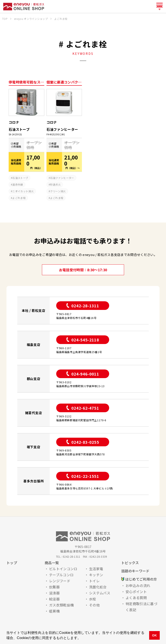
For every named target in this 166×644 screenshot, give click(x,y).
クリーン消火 (58, 191)
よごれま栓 (19, 198)
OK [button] (154, 635)
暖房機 (54, 611)
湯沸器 (54, 593)
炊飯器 (54, 587)
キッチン (96, 575)
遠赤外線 (18, 184)
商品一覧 (52, 563)
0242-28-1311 (83, 306)
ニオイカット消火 (23, 191)
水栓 (93, 599)
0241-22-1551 (83, 476)
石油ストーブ (20, 178)
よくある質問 (136, 598)
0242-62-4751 (83, 408)
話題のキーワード (135, 571)
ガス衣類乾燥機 (61, 605)
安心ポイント (136, 592)
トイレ (94, 581)
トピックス (130, 563)
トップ (12, 563)
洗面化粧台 (98, 587)
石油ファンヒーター (62, 178)
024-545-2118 (83, 340)
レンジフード (60, 581)
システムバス (100, 593)
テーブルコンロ (61, 575)
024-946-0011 (83, 374)
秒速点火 (55, 184)
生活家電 (96, 569)
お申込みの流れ (138, 586)
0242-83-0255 (83, 442)
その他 (94, 605)
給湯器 (54, 599)
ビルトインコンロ (63, 569)
